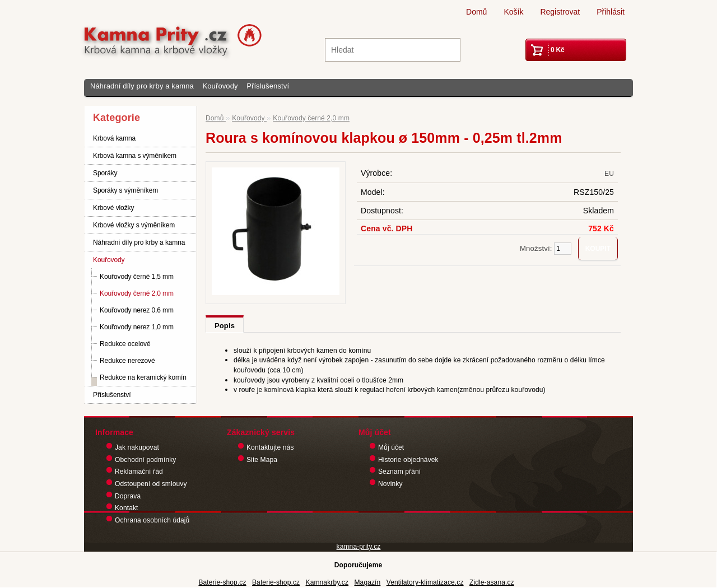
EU (609, 174)
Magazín (367, 582)
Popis (225, 326)
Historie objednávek (408, 460)
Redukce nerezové (127, 361)
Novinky (390, 484)
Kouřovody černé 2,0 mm (137, 293)
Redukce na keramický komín (143, 377)
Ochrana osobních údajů (152, 520)
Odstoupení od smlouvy (151, 484)
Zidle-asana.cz (492, 582)
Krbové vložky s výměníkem (134, 225)
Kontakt (127, 508)
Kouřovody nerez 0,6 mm (137, 310)
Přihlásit (611, 12)
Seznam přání (399, 472)
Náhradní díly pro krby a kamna (142, 86)
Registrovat (560, 12)
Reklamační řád (139, 472)
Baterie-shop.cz (222, 582)
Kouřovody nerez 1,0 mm (137, 327)
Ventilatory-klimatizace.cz (425, 582)
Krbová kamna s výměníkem (135, 156)
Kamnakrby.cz (327, 582)
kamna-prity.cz (359, 547)
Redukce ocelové (125, 344)
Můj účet (391, 447)
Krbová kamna (114, 138)
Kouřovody (220, 86)
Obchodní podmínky (145, 460)
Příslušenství (268, 86)
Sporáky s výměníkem (125, 190)
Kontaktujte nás (270, 447)
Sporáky (105, 173)
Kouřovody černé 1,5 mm (137, 277)
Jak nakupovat (137, 447)
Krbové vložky (113, 208)
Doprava (128, 496)
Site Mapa (262, 460)
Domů (476, 12)
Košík (513, 12)
